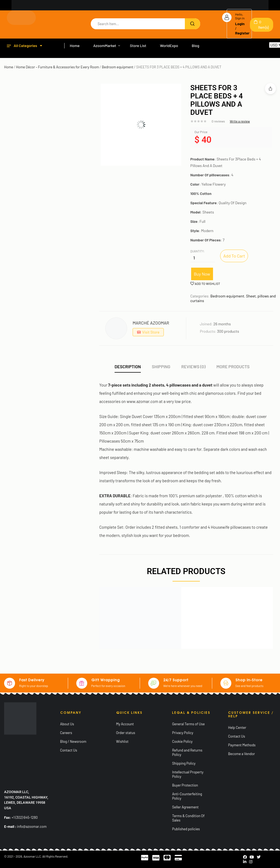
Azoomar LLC (32, 856)
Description (128, 366)
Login (240, 24)
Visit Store (151, 332)
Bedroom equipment (117, 67)
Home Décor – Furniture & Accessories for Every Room (58, 67)
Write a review (240, 121)
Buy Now (202, 274)
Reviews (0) (193, 366)
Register (242, 33)
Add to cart (234, 256)
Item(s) (263, 25)
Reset (274, 50)
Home (9, 67)
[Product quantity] (194, 258)
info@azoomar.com (32, 826)
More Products (233, 366)
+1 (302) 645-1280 (25, 817)
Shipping (161, 366)
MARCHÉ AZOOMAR (151, 323)
